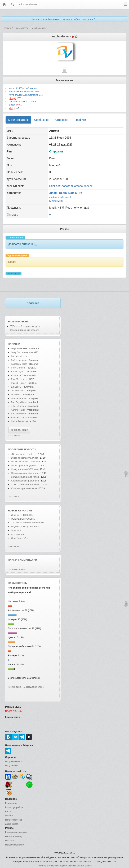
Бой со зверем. (19, 360)
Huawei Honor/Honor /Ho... (25, 92)
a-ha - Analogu (18, 406)
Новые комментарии (23, 560)
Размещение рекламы (16, 832)
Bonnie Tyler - (18, 372)
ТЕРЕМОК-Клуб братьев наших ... (29, 523)
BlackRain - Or (18, 417)
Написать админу (14, 836)
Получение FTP (13, 766)
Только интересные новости (24, 330)
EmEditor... (17, 387)
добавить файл (19, 430)
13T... (15, 98)
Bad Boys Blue (19, 402)
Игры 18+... (17, 530)
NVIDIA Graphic (19, 398)
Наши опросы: (18, 583)
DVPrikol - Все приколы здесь (25, 326)
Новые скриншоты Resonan (25, 462)
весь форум (14, 546)
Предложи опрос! (35, 687)
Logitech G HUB (19, 348)
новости (30, 449)
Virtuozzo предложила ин (24, 488)
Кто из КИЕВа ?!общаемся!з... (25, 88)
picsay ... (15, 105)
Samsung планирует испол (25, 477)
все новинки (14, 436)
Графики (80, 120)
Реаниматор (11, 803)
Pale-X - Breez (18, 383)
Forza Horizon (18, 356)
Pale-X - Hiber (18, 379)
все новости (14, 497)
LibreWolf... (17, 394)
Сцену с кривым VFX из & (25, 469)
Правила (9, 841)
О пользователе (18, 120)
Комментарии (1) (17, 687)
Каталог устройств (14, 807)
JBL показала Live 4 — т (24, 454)
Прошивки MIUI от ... (23, 102)
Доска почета (12, 824)
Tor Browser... (18, 391)
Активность (62, 120)
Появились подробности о (25, 473)
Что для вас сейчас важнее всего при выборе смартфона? (63, 19)
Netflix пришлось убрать (24, 465)
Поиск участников (14, 820)
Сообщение (42, 120)
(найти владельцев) (60, 197)
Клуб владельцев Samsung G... (26, 95)
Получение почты (14, 761)
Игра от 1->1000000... (22, 515)
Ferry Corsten (18, 368)
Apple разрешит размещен (25, 481)
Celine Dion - (18, 421)
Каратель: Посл (19, 364)
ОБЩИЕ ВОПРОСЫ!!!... (23, 519)
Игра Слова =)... (19, 538)
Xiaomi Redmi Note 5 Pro (66, 193)
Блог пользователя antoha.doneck (71, 186)
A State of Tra (18, 375)
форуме (27, 511)
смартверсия (13, 273)
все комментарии (16, 569)
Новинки (14, 344)
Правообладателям (15, 845)
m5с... (15, 108)
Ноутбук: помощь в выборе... (26, 527)
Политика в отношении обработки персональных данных (64, 866)
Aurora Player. (18, 410)
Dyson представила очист (25, 458)
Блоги (8, 812)
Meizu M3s (56, 201)
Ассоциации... (18, 534)
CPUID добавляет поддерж (25, 485)
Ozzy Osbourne (19, 352)
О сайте (9, 816)
